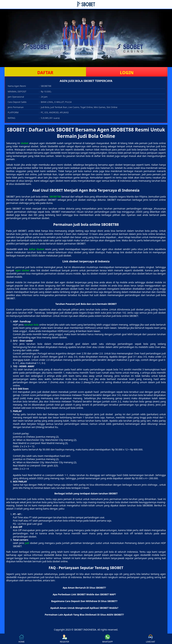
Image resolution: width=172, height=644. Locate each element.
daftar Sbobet (36, 249)
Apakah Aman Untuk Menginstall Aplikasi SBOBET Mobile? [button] (84, 608)
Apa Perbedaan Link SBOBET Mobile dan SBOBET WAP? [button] (84, 594)
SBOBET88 (55, 197)
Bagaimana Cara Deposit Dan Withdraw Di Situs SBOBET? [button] (84, 601)
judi (27, 543)
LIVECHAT (150, 639)
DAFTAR (45, 72)
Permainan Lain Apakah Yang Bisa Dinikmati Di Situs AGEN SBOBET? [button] (84, 615)
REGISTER (64, 639)
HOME (21, 639)
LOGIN (127, 72)
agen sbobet (22, 270)
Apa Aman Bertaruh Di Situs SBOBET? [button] (84, 588)
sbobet (25, 143)
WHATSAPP (107, 639)
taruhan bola (31, 325)
